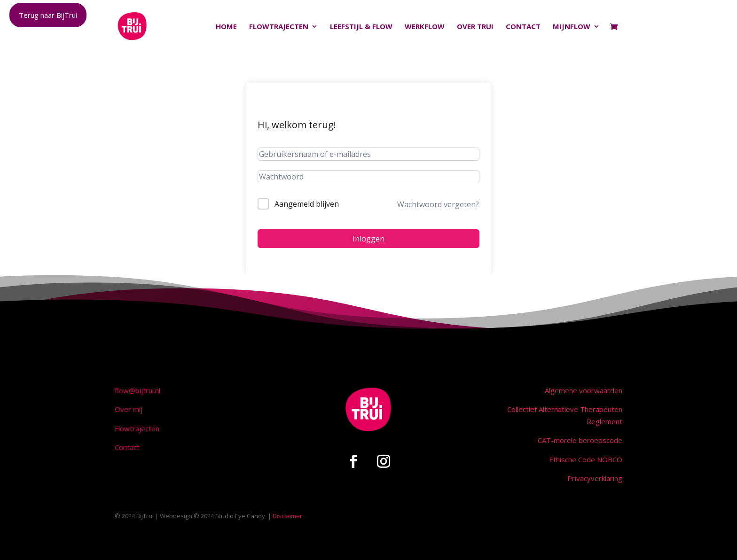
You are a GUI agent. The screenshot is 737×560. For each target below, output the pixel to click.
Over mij (129, 409)
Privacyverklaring (595, 478)
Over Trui (475, 27)
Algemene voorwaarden (584, 390)
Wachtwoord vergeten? (438, 204)
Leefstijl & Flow (361, 27)
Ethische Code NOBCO (586, 459)
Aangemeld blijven (307, 204)
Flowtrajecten (279, 27)
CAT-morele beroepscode (580, 440)
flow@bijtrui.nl (137, 390)
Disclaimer (287, 516)
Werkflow (425, 27)
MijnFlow (572, 27)
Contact (523, 27)
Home (226, 27)
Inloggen (368, 239)
